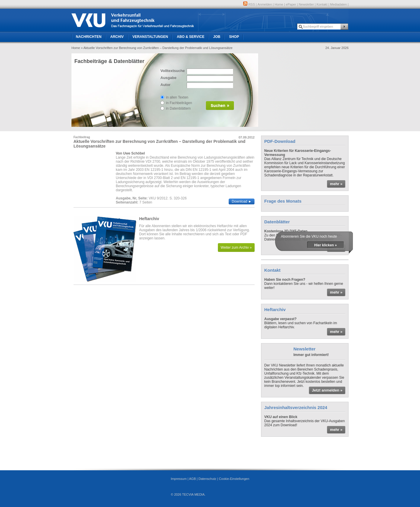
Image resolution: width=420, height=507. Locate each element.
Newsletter (306, 4)
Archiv (117, 37)
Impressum (178, 479)
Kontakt (322, 4)
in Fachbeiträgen (179, 103)
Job (217, 37)
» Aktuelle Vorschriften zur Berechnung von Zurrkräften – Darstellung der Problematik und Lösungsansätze (157, 48)
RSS (249, 4)
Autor (166, 85)
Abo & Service (190, 37)
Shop (234, 37)
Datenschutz (207, 479)
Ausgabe (168, 78)
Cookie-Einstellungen (234, 479)
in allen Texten (177, 97)
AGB (192, 479)
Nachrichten (89, 37)
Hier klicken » (325, 245)
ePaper (291, 4)
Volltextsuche (172, 71)
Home (279, 4)
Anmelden (265, 4)
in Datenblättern (178, 108)
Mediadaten (339, 4)
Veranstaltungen (150, 37)
